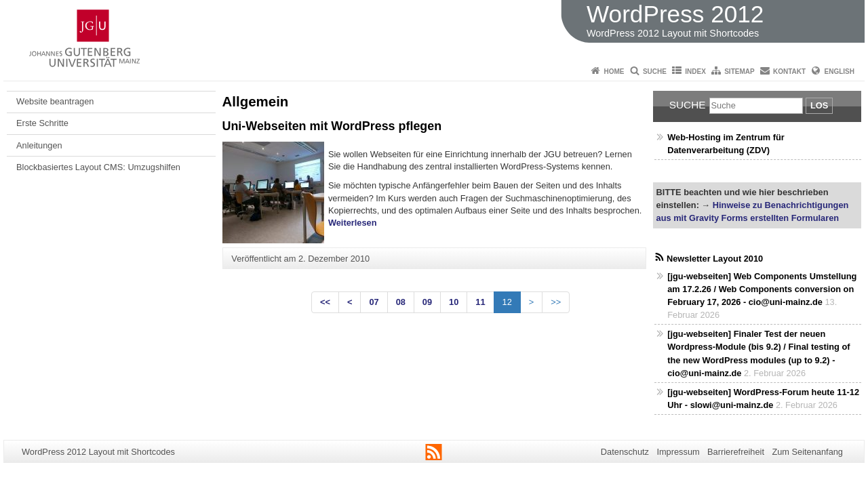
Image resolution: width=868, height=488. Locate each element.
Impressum (678, 452)
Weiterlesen (353, 223)
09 (427, 302)
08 (401, 302)
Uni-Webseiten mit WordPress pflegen (332, 126)
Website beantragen (55, 101)
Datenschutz (625, 452)
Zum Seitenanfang (807, 452)
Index (695, 72)
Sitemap (739, 72)
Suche (655, 72)
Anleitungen (39, 145)
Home (614, 72)
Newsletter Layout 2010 (715, 259)
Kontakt (789, 72)
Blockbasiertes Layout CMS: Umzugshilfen (98, 167)
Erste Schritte (42, 123)
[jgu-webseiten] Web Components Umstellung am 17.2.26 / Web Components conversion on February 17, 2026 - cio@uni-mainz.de (762, 289)
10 (454, 302)
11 (480, 302)
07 (374, 302)
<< (325, 302)
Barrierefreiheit (736, 452)
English (840, 72)
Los (819, 105)
